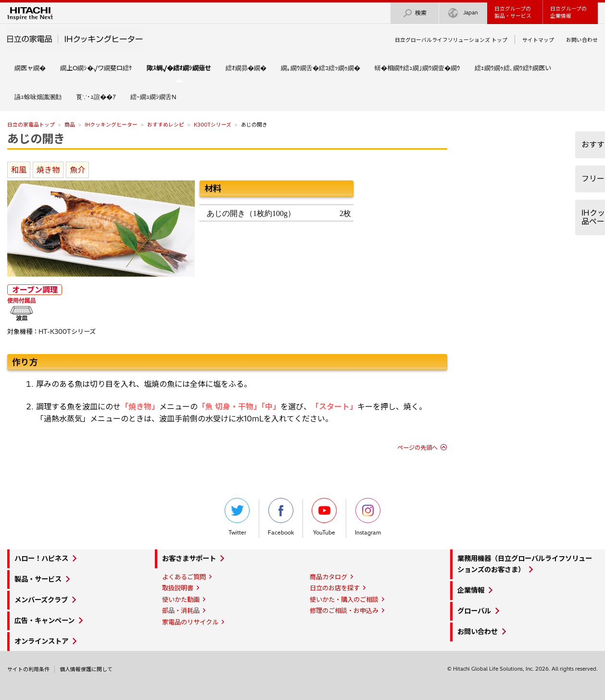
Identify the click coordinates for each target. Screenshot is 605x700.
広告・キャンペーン (44, 621)
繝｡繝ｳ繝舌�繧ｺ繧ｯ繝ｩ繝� (321, 68)
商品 (70, 125)
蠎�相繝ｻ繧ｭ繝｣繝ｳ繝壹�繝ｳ (417, 68)
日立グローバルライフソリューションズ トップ (451, 40)
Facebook (281, 517)
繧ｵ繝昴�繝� (246, 68)
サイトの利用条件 (28, 669)
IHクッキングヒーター (111, 125)
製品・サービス (38, 579)
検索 (415, 13)
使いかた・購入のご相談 (344, 599)
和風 (19, 170)
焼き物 (48, 170)
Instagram (368, 517)
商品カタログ (328, 577)
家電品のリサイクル (190, 622)
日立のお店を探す (335, 588)
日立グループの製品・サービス (513, 12)
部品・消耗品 (181, 611)
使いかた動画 (181, 599)
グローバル (474, 611)
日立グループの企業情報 (568, 12)
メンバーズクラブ (41, 600)
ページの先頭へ (417, 448)
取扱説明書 (178, 588)
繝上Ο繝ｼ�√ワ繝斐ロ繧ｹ (96, 68)
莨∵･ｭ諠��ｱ (96, 97)
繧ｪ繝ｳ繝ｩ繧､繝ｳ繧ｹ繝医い (513, 68)
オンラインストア (41, 641)
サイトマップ (538, 40)
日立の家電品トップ (31, 125)
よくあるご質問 (184, 577)
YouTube (324, 517)
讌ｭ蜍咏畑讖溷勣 (38, 97)
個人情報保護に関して (86, 669)
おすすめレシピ (166, 125)
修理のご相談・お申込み (344, 611)
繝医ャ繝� (30, 68)
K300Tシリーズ (213, 125)
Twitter (237, 517)
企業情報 (471, 590)
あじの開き (36, 139)
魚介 (77, 170)
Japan (463, 13)
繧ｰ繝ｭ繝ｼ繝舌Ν (153, 97)
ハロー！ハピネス (41, 559)
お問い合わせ (582, 40)
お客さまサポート (189, 559)
